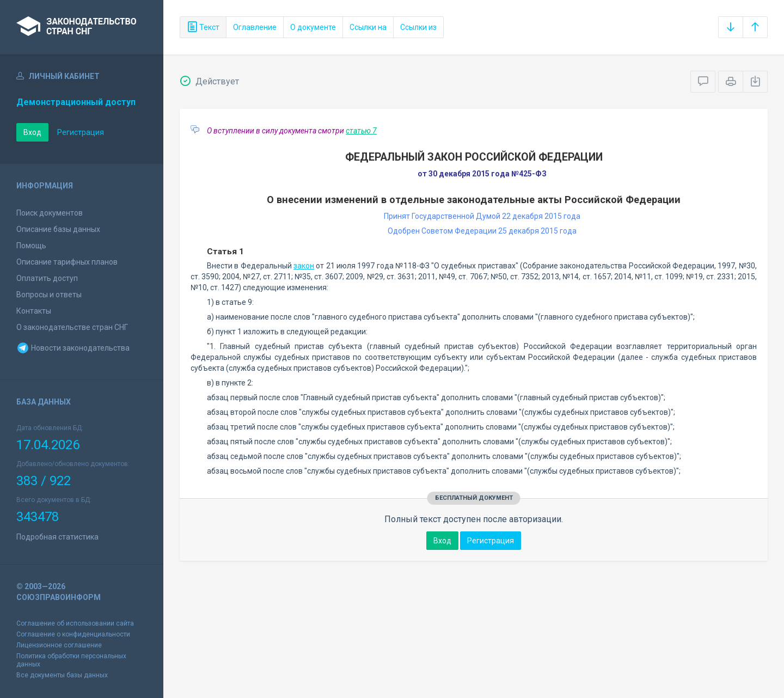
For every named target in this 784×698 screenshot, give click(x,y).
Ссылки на (368, 27)
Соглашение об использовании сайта (75, 623)
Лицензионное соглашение (59, 645)
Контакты (34, 311)
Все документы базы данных (62, 675)
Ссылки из (418, 27)
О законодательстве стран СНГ (72, 327)
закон (304, 266)
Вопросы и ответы (49, 295)
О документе (313, 27)
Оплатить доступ (47, 278)
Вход (32, 132)
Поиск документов (50, 213)
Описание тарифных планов (67, 262)
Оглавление (255, 27)
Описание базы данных (58, 229)
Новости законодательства (73, 348)
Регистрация (81, 132)
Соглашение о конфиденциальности (73, 634)
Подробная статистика (57, 537)
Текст (203, 27)
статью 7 (361, 131)
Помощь (31, 246)
